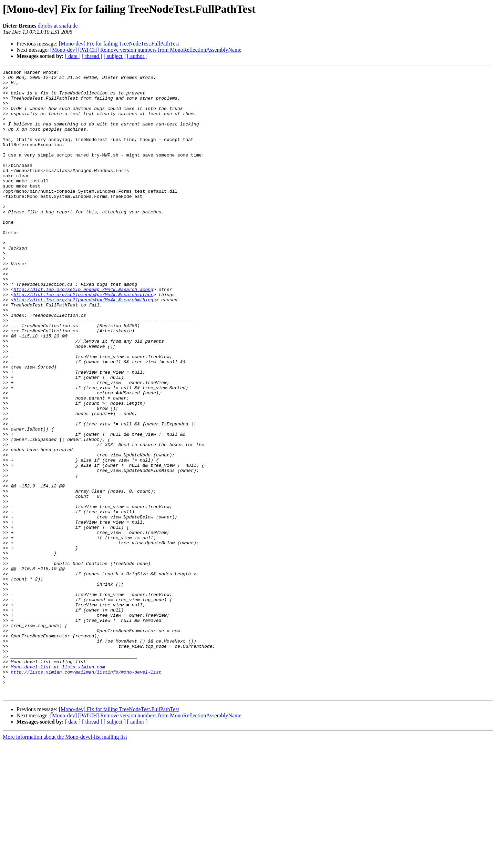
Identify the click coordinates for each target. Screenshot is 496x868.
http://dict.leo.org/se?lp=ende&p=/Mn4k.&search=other (83, 340)
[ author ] (137, 56)
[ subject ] (115, 56)
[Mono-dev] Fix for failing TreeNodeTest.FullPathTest (119, 44)
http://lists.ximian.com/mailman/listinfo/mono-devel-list (86, 793)
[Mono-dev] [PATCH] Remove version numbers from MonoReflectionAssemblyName (146, 50)
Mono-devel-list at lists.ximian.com (58, 787)
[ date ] (73, 56)
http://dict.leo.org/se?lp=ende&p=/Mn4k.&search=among (83, 334)
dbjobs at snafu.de (58, 26)
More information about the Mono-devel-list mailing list (65, 862)
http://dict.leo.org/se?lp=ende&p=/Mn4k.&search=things (85, 346)
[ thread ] (92, 56)
